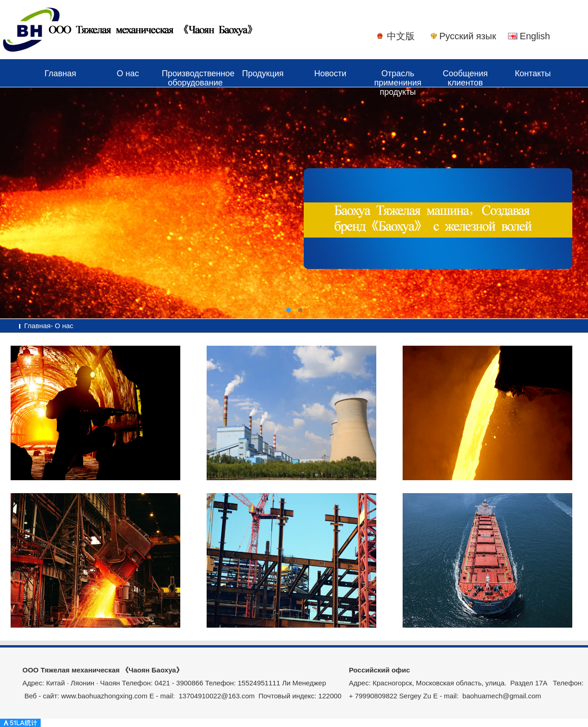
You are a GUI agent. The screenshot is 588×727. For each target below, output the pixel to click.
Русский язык (468, 36)
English (535, 36)
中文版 (401, 36)
